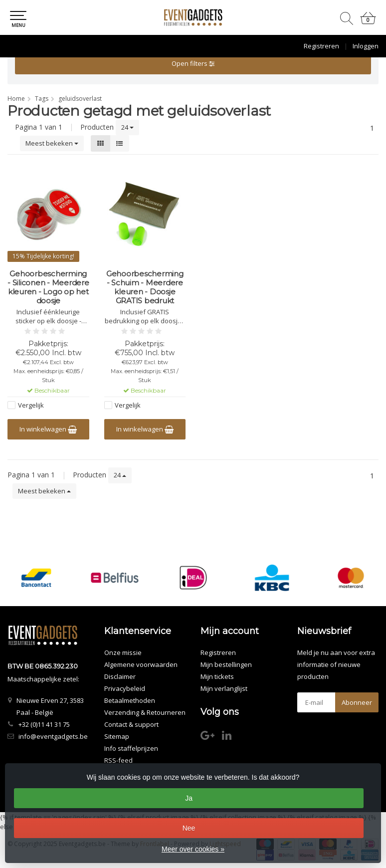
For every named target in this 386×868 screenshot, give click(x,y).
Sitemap (117, 736)
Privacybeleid (125, 688)
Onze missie (123, 652)
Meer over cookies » (193, 849)
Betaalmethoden (130, 700)
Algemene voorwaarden (141, 664)
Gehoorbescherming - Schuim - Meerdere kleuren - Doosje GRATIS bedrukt (145, 287)
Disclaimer (120, 676)
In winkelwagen (48, 429)
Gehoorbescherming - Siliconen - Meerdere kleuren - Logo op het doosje (48, 287)
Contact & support (131, 724)
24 (127, 127)
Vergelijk (31, 405)
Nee (189, 828)
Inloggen (366, 46)
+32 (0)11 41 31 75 (44, 724)
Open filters (193, 63)
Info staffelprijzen (131, 748)
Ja (189, 798)
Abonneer (357, 702)
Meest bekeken (52, 143)
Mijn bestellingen (226, 664)
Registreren (321, 46)
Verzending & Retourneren (145, 712)
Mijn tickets (217, 676)
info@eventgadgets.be (53, 736)
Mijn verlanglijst (224, 688)
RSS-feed (118, 760)
